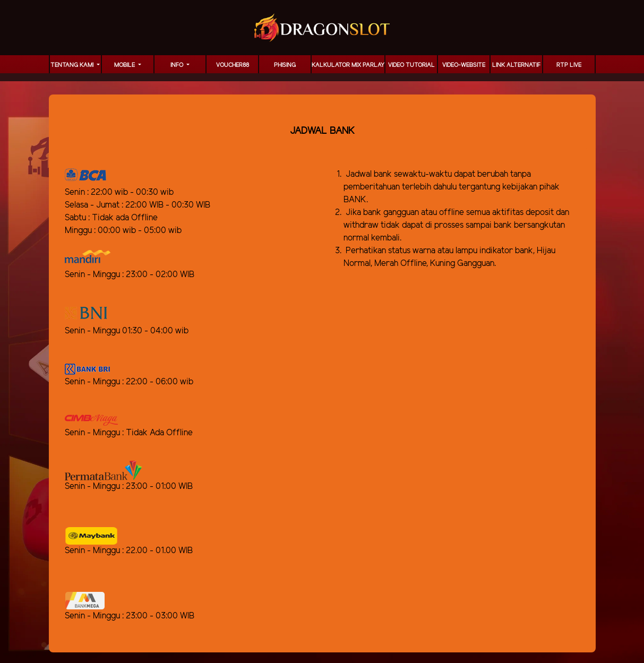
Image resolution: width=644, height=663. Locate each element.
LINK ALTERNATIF (516, 65)
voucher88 (233, 65)
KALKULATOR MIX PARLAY (348, 65)
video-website (464, 65)
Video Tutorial (411, 65)
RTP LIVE (569, 65)
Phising (285, 65)
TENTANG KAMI (73, 65)
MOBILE (125, 65)
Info (178, 65)
